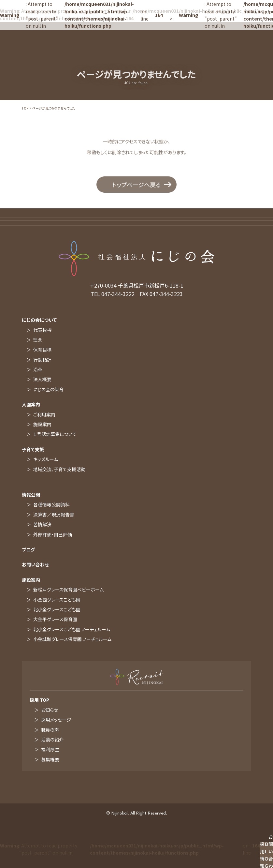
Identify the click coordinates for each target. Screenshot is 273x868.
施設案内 (42, 424)
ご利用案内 (44, 414)
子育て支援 (33, 449)
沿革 (38, 369)
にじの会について (39, 320)
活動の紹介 (52, 740)
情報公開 (31, 495)
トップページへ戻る (136, 186)
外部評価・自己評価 (53, 534)
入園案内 (31, 404)
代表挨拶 (42, 330)
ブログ (28, 549)
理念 (38, 340)
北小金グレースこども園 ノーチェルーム (72, 629)
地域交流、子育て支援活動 (59, 469)
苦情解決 (42, 524)
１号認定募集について (55, 434)
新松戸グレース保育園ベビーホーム (68, 590)
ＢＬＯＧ (266, 855)
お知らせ (50, 710)
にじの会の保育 (48, 389)
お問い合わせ (35, 564)
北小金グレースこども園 (57, 609)
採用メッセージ (56, 720)
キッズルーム (46, 459)
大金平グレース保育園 (55, 619)
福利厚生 (50, 749)
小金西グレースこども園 (57, 600)
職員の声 (50, 730)
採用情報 (262, 855)
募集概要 (50, 759)
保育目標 (42, 350)
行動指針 (42, 360)
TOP (25, 108)
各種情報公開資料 (51, 504)
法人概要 (42, 379)
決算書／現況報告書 (54, 515)
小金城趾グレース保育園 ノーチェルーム (72, 639)
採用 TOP (39, 700)
